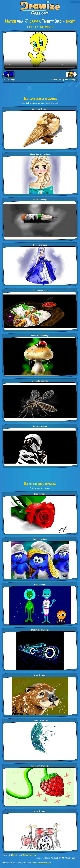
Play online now (30, 855)
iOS (60, 858)
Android (54, 858)
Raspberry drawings (40, 766)
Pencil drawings (40, 200)
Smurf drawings (40, 539)
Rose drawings (40, 494)
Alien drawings (40, 585)
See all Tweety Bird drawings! (64, 80)
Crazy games (72, 858)
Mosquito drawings (40, 381)
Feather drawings (40, 721)
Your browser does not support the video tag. (40, 51)
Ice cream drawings (40, 109)
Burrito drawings (40, 290)
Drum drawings (40, 811)
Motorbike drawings (40, 630)
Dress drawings (40, 245)
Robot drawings (40, 426)
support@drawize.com (41, 862)
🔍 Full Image (10, 80)
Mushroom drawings (40, 336)
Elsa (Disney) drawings (40, 154)
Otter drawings (40, 675)
